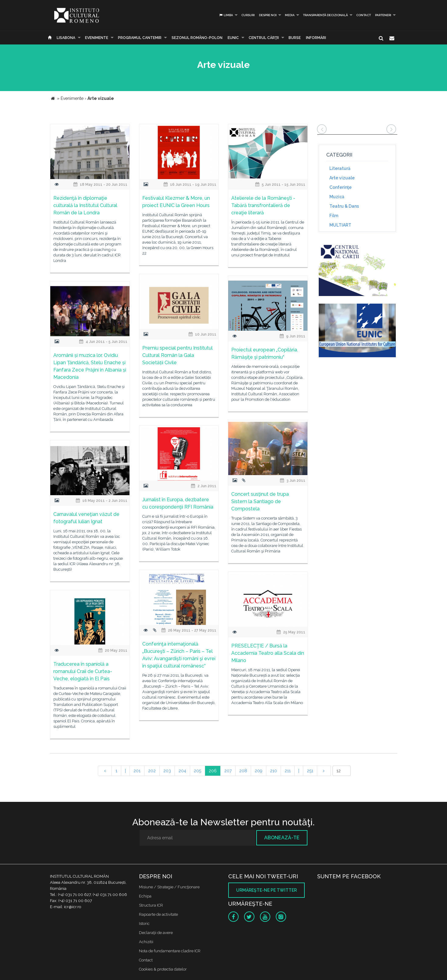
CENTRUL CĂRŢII (264, 38)
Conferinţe (341, 187)
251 (310, 771)
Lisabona (66, 38)
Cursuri (248, 15)
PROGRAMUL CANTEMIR (140, 38)
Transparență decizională (325, 15)
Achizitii (146, 942)
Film (334, 216)
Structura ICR (151, 905)
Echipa (145, 896)
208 (243, 771)
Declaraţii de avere (156, 933)
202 (152, 771)
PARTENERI (383, 15)
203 (167, 771)
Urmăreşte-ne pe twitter (266, 890)
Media (290, 15)
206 (213, 771)
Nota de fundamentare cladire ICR (170, 951)
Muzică (337, 197)
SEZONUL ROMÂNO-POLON (197, 38)
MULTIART (340, 225)
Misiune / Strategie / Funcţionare (169, 887)
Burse (295, 38)
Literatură (340, 168)
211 (288, 771)
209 (259, 771)
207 (228, 771)
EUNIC (233, 38)
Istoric (144, 924)
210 (273, 771)
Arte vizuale (342, 178)
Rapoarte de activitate (158, 914)
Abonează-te (282, 838)
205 (197, 771)
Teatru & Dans (344, 206)
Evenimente (97, 38)
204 (182, 771)
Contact (364, 15)
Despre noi (268, 15)
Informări (316, 38)
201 (137, 771)
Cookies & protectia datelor (163, 969)
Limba (226, 15)
